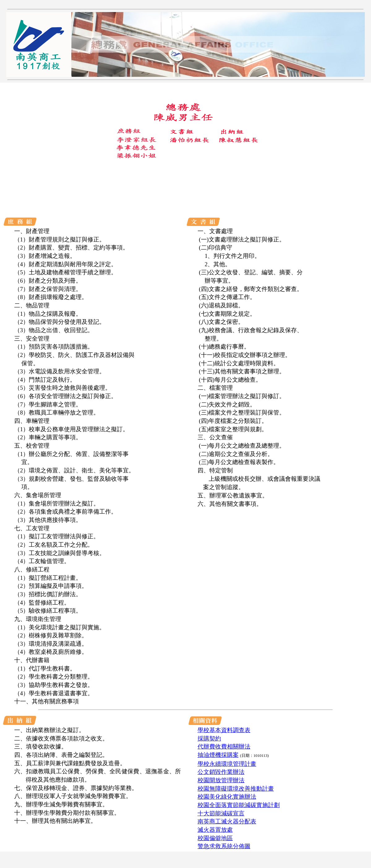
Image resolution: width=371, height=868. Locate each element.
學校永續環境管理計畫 (227, 764)
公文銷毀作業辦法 (221, 772)
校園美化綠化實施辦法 (227, 797)
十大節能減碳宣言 (221, 813)
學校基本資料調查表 (224, 730)
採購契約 (209, 738)
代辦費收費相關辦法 (224, 746)
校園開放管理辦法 (221, 780)
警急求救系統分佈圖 (224, 846)
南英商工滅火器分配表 (227, 821)
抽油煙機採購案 (218, 755)
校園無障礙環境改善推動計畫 (236, 789)
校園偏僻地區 (215, 838)
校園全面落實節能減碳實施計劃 (239, 805)
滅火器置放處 (215, 830)
